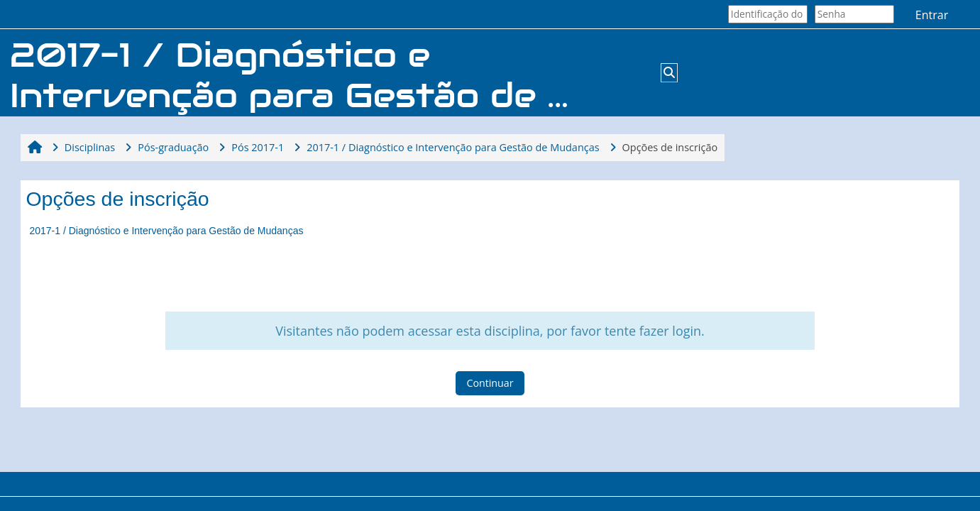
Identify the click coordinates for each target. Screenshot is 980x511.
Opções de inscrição (670, 147)
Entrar (932, 15)
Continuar (490, 383)
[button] (669, 72)
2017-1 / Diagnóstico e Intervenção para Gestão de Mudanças (166, 231)
